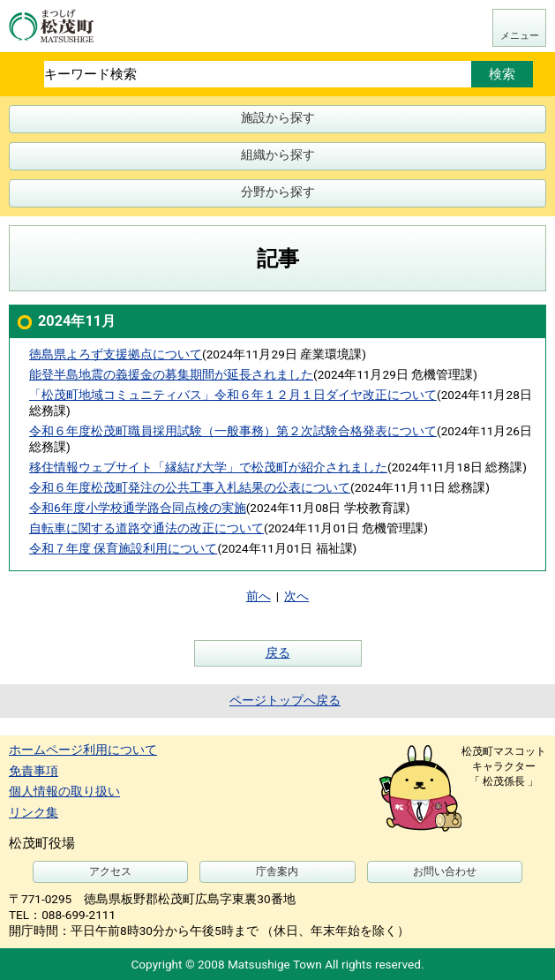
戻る (278, 652)
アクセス (110, 871)
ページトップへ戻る (285, 700)
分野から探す (278, 192)
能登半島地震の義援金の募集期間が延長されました (171, 374)
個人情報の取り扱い (64, 791)
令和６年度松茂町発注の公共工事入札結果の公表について (190, 487)
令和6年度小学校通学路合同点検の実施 (138, 508)
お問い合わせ (445, 871)
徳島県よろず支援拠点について (116, 354)
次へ (296, 596)
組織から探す (278, 155)
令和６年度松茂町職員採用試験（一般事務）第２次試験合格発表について (233, 431)
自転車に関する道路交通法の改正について (146, 528)
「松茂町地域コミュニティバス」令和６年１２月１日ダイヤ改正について (233, 395)
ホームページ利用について (83, 750)
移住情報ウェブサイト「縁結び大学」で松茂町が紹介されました (208, 467)
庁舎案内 (277, 871)
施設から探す (278, 117)
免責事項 (34, 771)
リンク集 (34, 812)
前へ (259, 596)
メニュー (520, 36)
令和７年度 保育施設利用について (123, 548)
